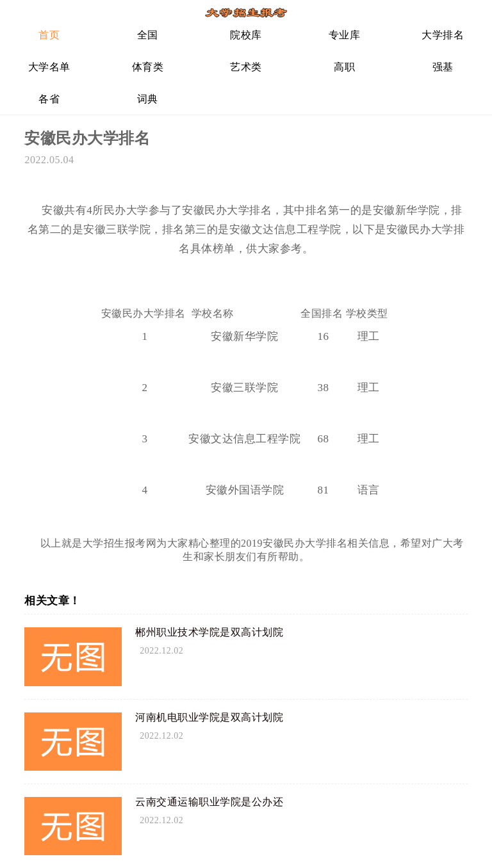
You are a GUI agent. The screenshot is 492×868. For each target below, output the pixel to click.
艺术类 (246, 67)
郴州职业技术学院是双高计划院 (209, 632)
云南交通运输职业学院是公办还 (209, 802)
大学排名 (443, 35)
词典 (148, 99)
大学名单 (49, 67)
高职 (344, 67)
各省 (49, 99)
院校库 (246, 35)
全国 (148, 35)
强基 (443, 67)
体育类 (148, 67)
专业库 (345, 35)
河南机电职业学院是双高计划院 (209, 717)
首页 (49, 35)
